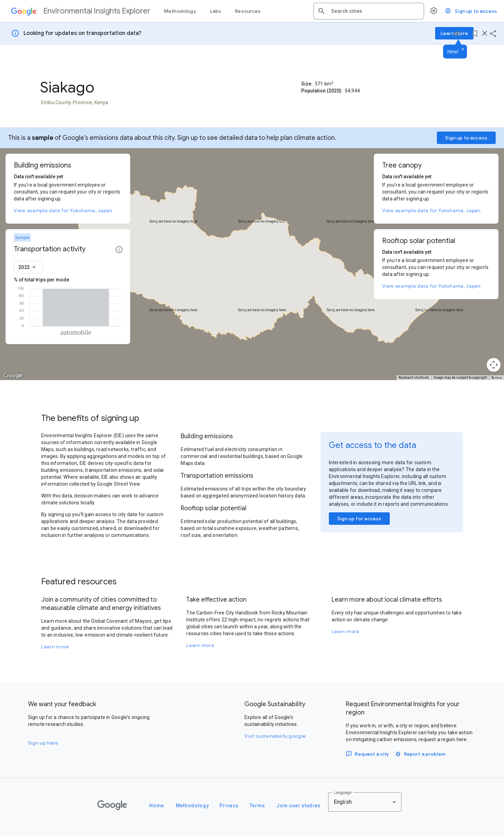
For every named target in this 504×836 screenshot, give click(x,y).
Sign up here (43, 743)
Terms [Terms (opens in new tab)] (497, 377)
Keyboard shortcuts (414, 377)
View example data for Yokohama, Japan (63, 210)
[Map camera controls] (494, 365)
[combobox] (375, 11)
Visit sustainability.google (275, 736)
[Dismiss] (463, 50)
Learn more (55, 647)
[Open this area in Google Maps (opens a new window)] (13, 376)
